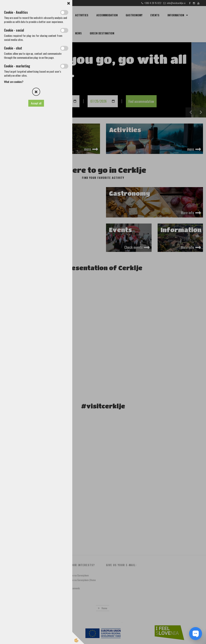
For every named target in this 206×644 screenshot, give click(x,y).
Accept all (36, 103)
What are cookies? (14, 82)
